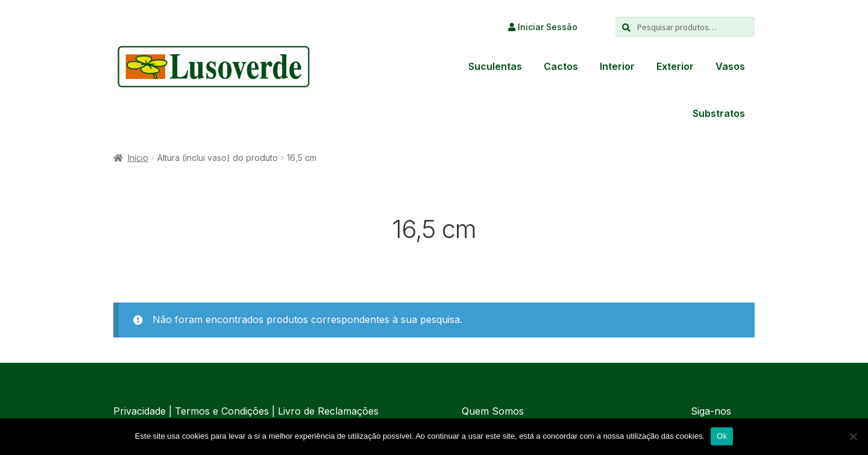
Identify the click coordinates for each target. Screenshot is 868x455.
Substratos (719, 113)
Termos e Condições (222, 411)
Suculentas (495, 66)
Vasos (730, 66)
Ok (722, 436)
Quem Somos (493, 411)
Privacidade (140, 411)
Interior (617, 66)
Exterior (675, 66)
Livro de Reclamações (328, 411)
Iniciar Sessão (543, 27)
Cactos (561, 66)
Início (138, 158)
